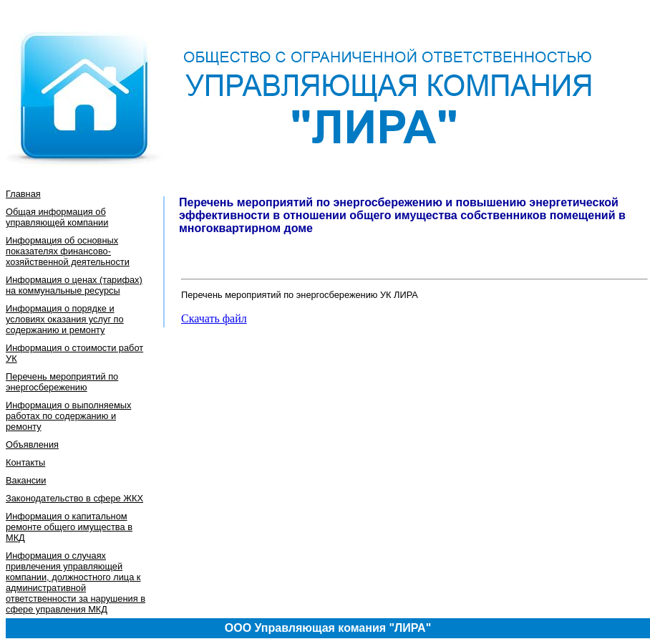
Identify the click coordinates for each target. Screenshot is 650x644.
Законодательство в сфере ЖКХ (74, 498)
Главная (23, 194)
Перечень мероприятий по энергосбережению (62, 382)
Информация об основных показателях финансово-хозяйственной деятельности (68, 251)
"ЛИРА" (411, 628)
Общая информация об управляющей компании (57, 217)
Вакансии (26, 480)
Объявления (32, 444)
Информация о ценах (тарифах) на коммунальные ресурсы (74, 285)
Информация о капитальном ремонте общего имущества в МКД (69, 527)
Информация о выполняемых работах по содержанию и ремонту (68, 416)
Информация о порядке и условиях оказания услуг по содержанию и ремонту (65, 319)
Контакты (25, 462)
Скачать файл (214, 318)
